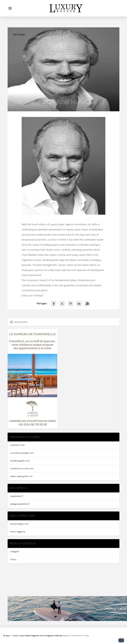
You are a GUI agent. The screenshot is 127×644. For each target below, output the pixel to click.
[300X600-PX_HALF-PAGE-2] (32, 428)
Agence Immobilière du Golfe (76, 636)
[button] (10, 8)
